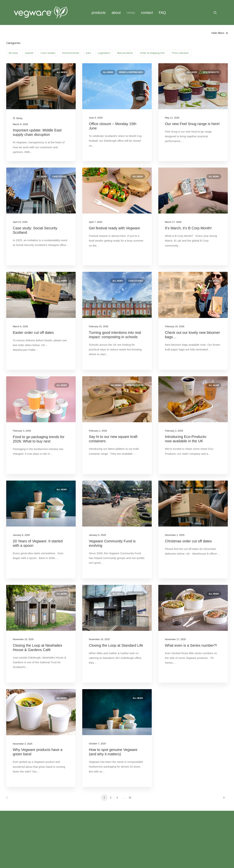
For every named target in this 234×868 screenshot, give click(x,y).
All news (62, 72)
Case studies (60, 176)
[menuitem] (99, 12)
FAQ (162, 13)
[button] (217, 12)
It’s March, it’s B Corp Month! (189, 228)
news (131, 13)
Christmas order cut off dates (188, 541)
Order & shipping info (131, 72)
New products (211, 72)
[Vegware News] (41, 12)
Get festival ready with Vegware (115, 228)
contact (147, 13)
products (99, 13)
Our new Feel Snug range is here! (192, 124)
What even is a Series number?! (191, 645)
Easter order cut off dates (33, 333)
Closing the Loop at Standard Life (116, 645)
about (116, 13)
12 (130, 798)
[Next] (223, 799)
